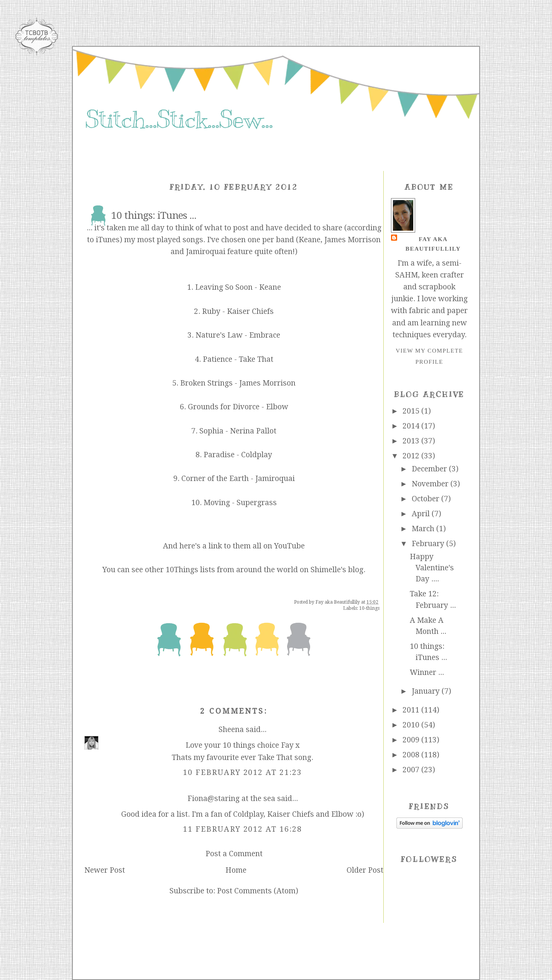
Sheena (231, 730)
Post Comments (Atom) (258, 891)
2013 (412, 441)
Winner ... (427, 672)
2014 (412, 426)
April (422, 514)
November (431, 484)
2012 (412, 456)
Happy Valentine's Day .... (432, 568)
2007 (412, 770)
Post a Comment (234, 854)
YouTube (289, 546)
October (426, 499)
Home (236, 870)
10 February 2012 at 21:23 (242, 772)
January (427, 691)
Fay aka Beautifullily (433, 244)
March (424, 529)
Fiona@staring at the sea (231, 799)
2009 (412, 740)
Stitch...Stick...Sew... (179, 120)
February (429, 544)
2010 (412, 725)
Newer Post (105, 870)
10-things (369, 608)
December (430, 469)
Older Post (365, 870)
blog (356, 570)
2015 (412, 411)
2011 (412, 710)
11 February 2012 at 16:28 (242, 829)
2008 (412, 755)
